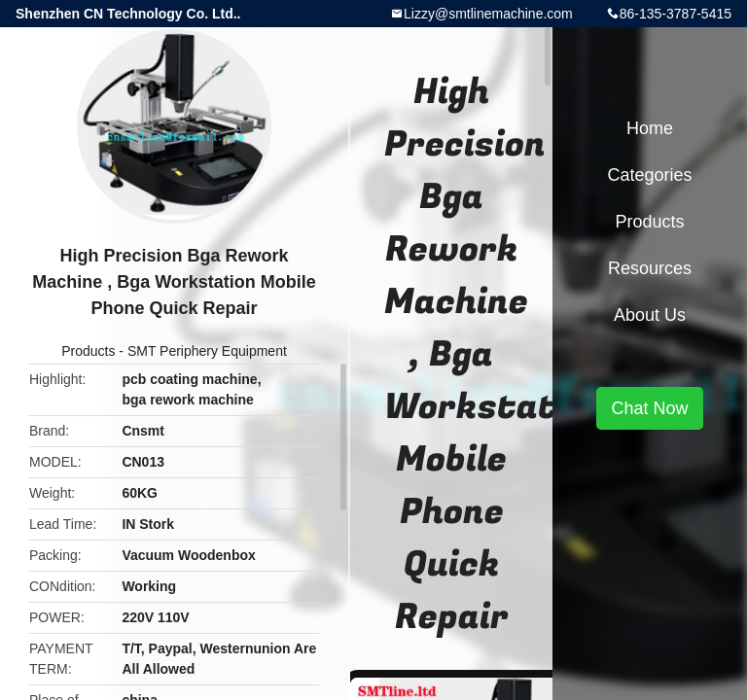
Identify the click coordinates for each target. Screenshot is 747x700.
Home (650, 128)
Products (88, 351)
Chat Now (649, 408)
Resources (650, 268)
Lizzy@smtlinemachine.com (488, 14)
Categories (649, 175)
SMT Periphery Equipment (207, 351)
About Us (650, 315)
